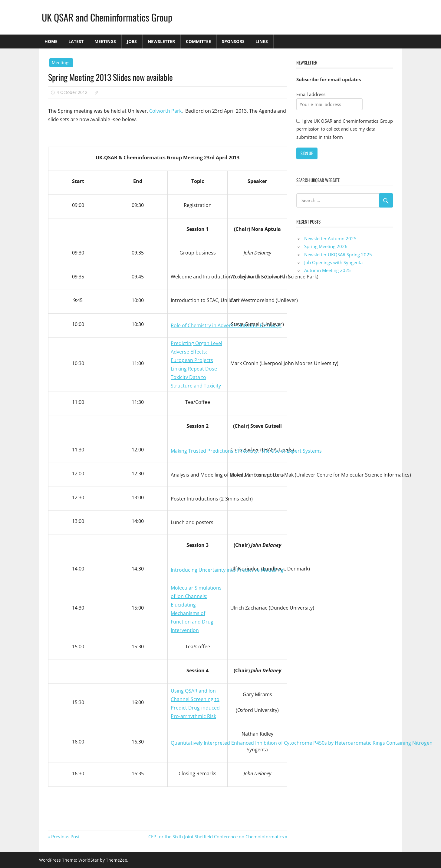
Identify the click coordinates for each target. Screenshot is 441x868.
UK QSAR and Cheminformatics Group (107, 17)
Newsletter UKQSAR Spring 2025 (338, 254)
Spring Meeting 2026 (326, 246)
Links (262, 41)
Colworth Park (165, 111)
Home (51, 41)
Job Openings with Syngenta (333, 262)
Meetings (105, 41)
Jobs (132, 41)
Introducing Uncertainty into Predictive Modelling (227, 570)
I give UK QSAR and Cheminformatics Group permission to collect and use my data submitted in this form (345, 129)
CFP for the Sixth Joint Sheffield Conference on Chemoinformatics (216, 836)
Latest (76, 41)
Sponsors (233, 41)
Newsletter (161, 41)
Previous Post (65, 836)
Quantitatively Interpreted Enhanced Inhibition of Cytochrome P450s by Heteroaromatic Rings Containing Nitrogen (302, 743)
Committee (198, 41)
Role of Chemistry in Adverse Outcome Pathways (226, 325)
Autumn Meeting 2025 (327, 270)
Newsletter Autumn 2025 (330, 238)
